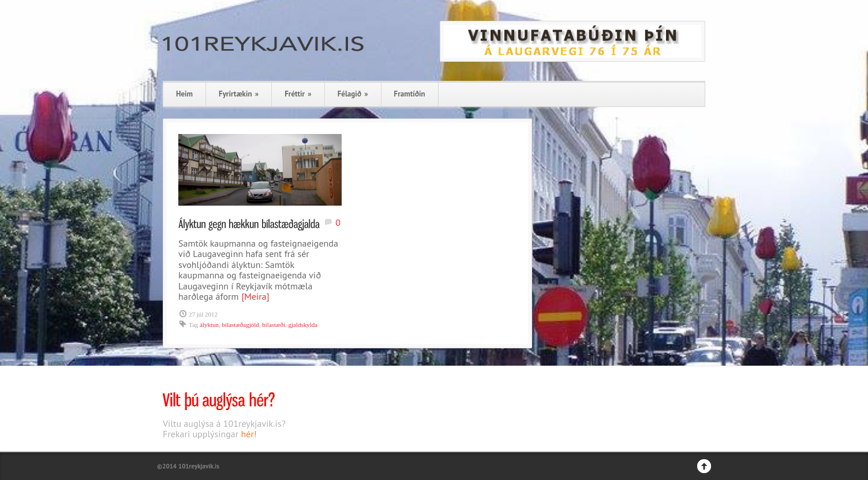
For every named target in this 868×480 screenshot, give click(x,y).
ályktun (209, 325)
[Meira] (255, 296)
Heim (184, 94)
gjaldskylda (303, 325)
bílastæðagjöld (241, 325)
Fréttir (298, 94)
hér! (249, 434)
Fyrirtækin (239, 94)
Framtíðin (410, 94)
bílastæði (274, 325)
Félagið (353, 94)
